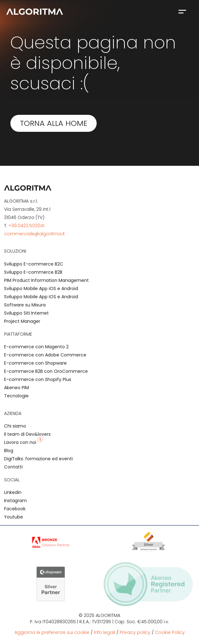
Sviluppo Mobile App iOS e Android (41, 288)
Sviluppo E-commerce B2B (33, 272)
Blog (9, 451)
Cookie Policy (170, 632)
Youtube (14, 517)
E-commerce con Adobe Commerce (45, 355)
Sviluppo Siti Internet (26, 313)
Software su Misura (25, 305)
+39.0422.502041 (26, 226)
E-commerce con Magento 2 (36, 347)
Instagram (15, 501)
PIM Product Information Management (46, 280)
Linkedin (13, 492)
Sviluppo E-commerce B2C (34, 264)
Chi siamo (15, 426)
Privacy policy (135, 632)
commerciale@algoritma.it (34, 234)
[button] (182, 11)
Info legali (105, 632)
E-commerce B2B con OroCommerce (46, 371)
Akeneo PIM (17, 388)
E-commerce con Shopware (35, 363)
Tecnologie (16, 396)
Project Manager (22, 321)
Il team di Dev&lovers (27, 434)
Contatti (13, 467)
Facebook (15, 509)
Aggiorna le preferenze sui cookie (52, 632)
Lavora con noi (23, 442)
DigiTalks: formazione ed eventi (38, 459)
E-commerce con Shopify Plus (38, 379)
